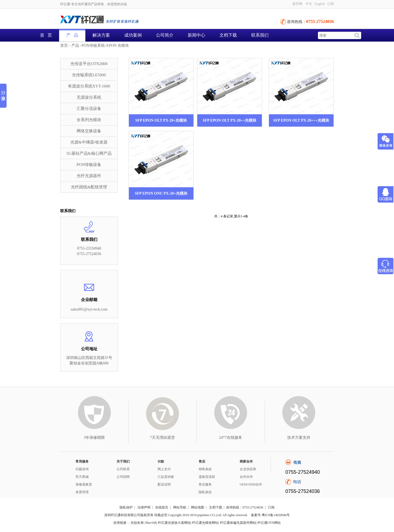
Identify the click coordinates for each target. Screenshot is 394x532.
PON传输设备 (89, 165)
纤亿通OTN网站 (269, 523)
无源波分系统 (89, 97)
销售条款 (205, 469)
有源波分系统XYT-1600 (89, 86)
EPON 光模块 (118, 46)
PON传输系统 (93, 46)
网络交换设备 (89, 131)
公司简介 (165, 35)
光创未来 (137, 523)
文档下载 (228, 35)
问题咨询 (82, 469)
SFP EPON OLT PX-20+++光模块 (301, 120)
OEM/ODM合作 (251, 484)
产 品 (72, 35)
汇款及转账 (166, 477)
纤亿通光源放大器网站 (174, 523)
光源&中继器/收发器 (89, 142)
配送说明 (164, 484)
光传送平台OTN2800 (89, 64)
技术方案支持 (299, 438)
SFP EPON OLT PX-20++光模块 (230, 120)
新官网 (297, 4)
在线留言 (162, 507)
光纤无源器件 (89, 176)
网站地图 (198, 507)
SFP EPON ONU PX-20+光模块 (161, 193)
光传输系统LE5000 (89, 75)
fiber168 (151, 523)
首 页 (46, 35)
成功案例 (133, 35)
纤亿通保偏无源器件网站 (238, 523)
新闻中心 (196, 35)
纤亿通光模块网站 (205, 523)
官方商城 (82, 477)
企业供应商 (248, 469)
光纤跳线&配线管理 (89, 187)
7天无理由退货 (162, 438)
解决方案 (101, 35)
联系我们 (260, 35)
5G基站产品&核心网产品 (89, 153)
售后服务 (205, 484)
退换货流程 (207, 477)
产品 (75, 46)
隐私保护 (126, 507)
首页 (64, 46)
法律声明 (144, 507)
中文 (309, 4)
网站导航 (180, 507)
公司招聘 (123, 477)
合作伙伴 (246, 477)
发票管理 (82, 492)
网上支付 (164, 469)
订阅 (331, 4)
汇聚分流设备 (89, 109)
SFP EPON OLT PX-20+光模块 (161, 120)
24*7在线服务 (231, 438)
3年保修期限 (94, 438)
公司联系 (123, 469)
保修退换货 (84, 484)
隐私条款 (205, 492)
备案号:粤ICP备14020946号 (270, 515)
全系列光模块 (89, 120)
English (320, 4)
